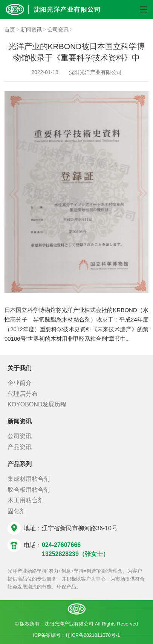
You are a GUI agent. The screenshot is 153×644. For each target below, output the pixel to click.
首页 (11, 30)
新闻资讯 (31, 30)
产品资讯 (20, 447)
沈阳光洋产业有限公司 (95, 72)
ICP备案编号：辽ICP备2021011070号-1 (76, 635)
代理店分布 (23, 394)
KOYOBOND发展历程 (37, 404)
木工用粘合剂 (26, 500)
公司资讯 (58, 30)
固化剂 (17, 511)
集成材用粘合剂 (29, 479)
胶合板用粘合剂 (29, 490)
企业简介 (20, 383)
